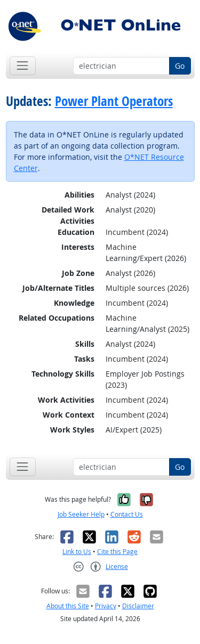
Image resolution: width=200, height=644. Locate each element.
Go (180, 66)
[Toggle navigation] (23, 66)
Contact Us (127, 514)
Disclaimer (138, 606)
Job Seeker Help (81, 514)
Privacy (106, 606)
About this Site (68, 606)
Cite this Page (117, 552)
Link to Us (77, 552)
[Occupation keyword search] (121, 66)
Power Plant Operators (114, 101)
